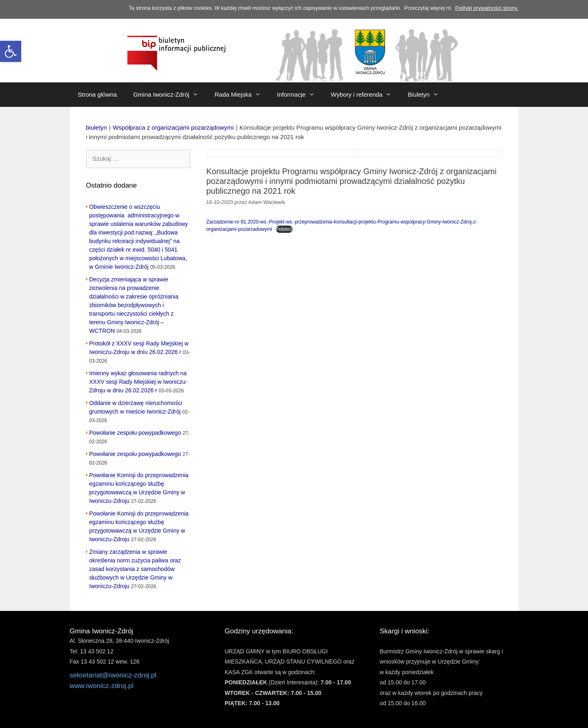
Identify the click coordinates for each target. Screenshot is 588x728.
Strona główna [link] (98, 94)
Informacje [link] (300, 95)
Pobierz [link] (284, 229)
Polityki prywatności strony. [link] (487, 8)
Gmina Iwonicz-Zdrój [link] (170, 95)
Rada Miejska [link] (242, 95)
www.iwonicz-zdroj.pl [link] (102, 686)
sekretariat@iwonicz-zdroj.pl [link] (113, 675)
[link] (11, 51)
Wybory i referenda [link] (365, 95)
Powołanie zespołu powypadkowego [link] (135, 433)
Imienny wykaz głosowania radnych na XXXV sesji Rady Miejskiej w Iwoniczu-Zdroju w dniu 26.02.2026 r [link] (138, 382)
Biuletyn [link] (427, 95)
